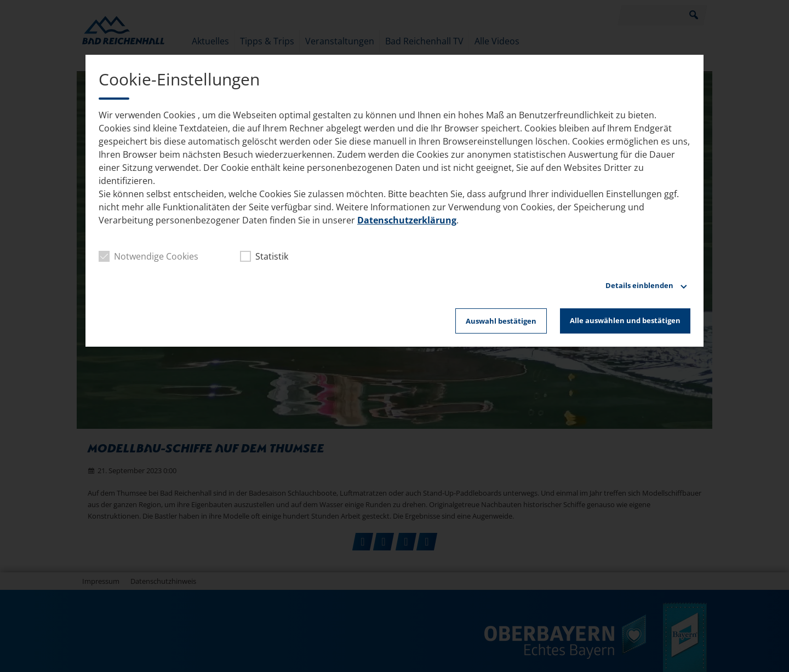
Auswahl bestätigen (501, 321)
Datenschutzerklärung (407, 220)
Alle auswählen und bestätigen (625, 320)
